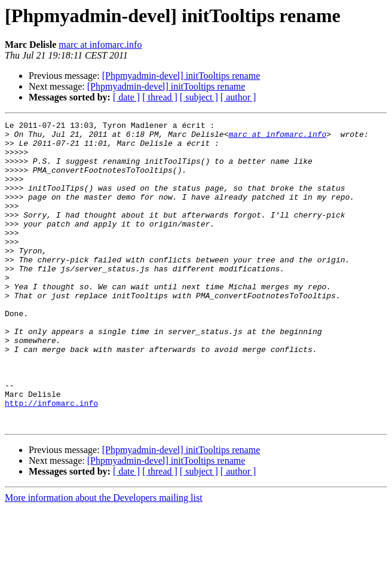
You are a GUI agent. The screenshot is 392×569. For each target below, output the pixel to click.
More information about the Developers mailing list (104, 559)
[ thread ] (160, 97)
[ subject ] (199, 97)
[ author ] (238, 97)
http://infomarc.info (51, 460)
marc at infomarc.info (100, 45)
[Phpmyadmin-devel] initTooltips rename (181, 76)
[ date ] (126, 97)
